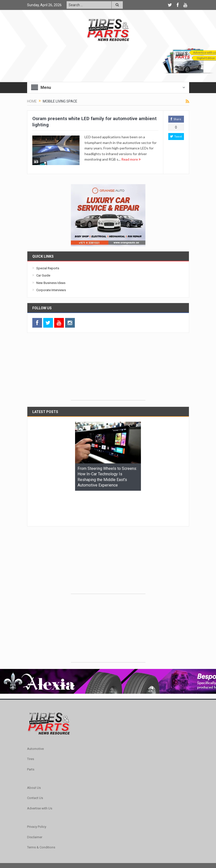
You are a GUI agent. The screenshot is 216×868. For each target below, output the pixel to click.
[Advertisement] (108, 369)
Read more (131, 159)
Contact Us (35, 767)
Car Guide (43, 275)
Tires (31, 728)
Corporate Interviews (51, 290)
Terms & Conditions (41, 817)
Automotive (35, 718)
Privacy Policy (37, 796)
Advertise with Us (40, 778)
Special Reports (48, 268)
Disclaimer (35, 807)
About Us (34, 757)
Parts (31, 739)
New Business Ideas (51, 283)
